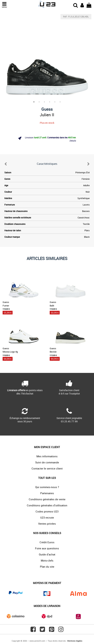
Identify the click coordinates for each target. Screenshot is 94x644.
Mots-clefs (47, 560)
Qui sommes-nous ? (47, 487)
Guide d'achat (47, 554)
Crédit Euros (47, 542)
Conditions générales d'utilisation (47, 505)
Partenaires (47, 493)
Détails (73, 141)
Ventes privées (47, 524)
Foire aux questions (47, 548)
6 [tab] (60, 102)
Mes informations (47, 456)
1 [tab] (34, 102)
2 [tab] (39, 102)
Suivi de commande (47, 462)
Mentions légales (75, 641)
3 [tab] (44, 102)
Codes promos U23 (47, 511)
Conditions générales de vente (47, 499)
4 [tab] (50, 102)
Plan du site (47, 567)
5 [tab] (55, 102)
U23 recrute (47, 517)
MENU (4, 5)
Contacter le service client (47, 468)
